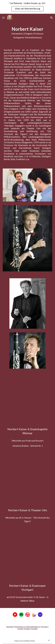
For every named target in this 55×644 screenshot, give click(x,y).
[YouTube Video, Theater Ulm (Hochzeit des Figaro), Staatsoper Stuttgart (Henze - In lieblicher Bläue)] (27, 481)
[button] (3, 18)
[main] (27, 33)
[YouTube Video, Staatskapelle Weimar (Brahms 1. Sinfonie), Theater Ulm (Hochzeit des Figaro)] (27, 400)
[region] (27, 7)
